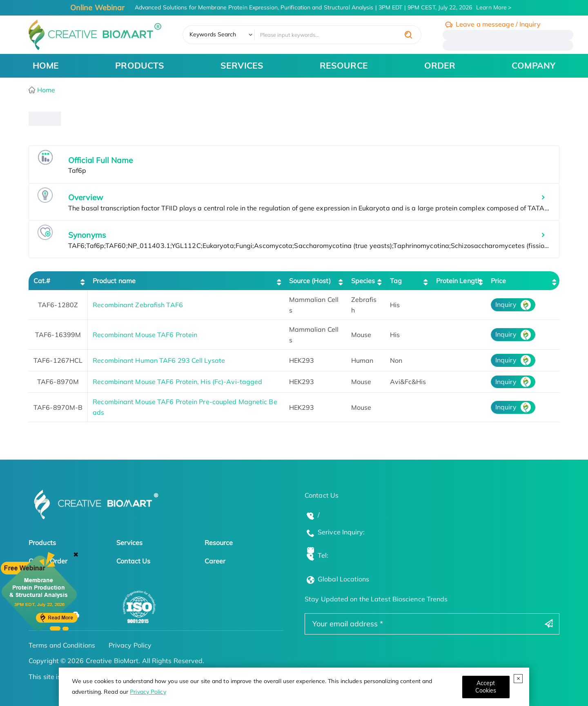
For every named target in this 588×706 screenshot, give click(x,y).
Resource (219, 543)
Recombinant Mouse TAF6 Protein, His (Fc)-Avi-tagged (177, 382)
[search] (408, 35)
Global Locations (344, 579)
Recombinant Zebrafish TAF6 (138, 305)
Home (46, 90)
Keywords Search (213, 34)
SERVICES (242, 65)
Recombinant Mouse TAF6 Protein (145, 335)
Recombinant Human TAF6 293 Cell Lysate (159, 360)
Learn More (491, 7)
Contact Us (133, 561)
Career (215, 561)
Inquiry (506, 304)
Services (129, 543)
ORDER (440, 65)
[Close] (486, 687)
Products (42, 543)
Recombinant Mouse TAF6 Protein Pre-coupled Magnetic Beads (185, 407)
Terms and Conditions (62, 645)
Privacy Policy (148, 692)
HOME (46, 65)
